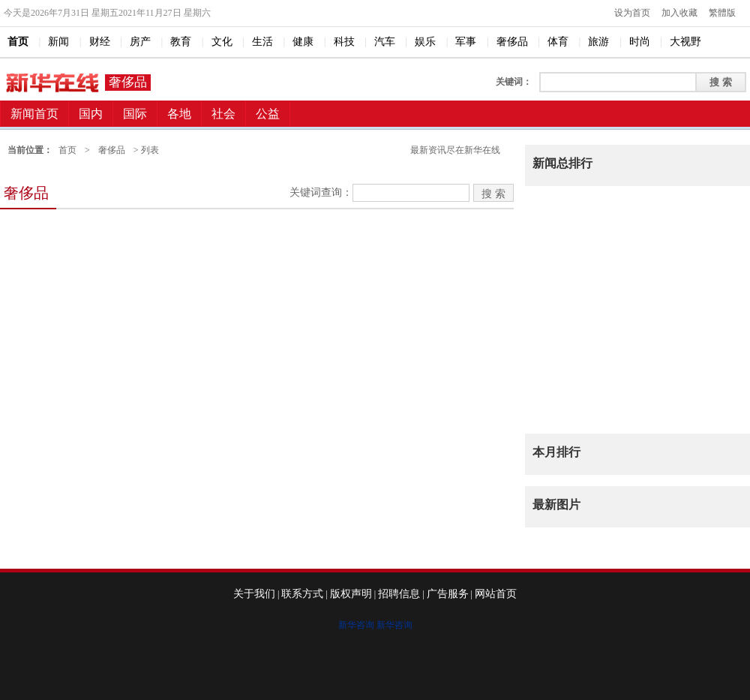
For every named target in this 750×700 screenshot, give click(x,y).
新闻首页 (34, 114)
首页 (67, 150)
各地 (179, 114)
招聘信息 (399, 594)
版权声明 (351, 594)
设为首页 (632, 13)
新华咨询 (356, 625)
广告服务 (448, 594)
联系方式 (302, 594)
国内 (91, 114)
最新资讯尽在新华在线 (455, 150)
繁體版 (722, 13)
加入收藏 (679, 13)
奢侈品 (128, 82)
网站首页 (496, 594)
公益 (268, 114)
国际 (135, 114)
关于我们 (254, 594)
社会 (223, 114)
